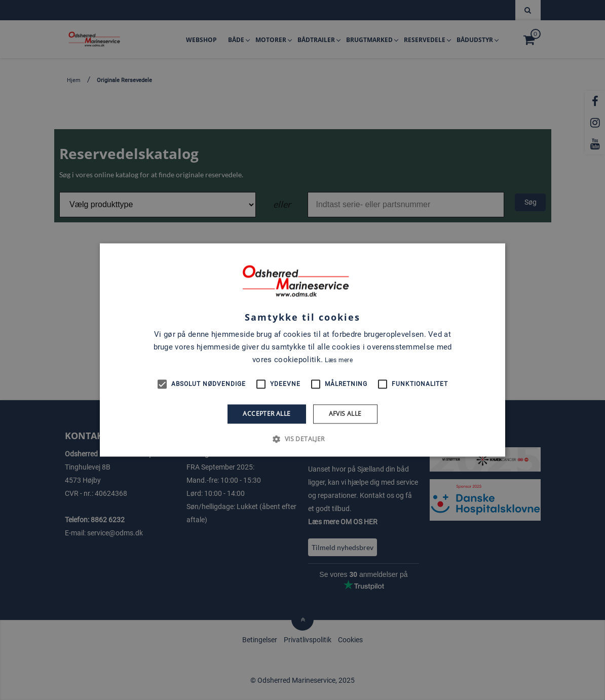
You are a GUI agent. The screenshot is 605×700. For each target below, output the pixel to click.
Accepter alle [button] (267, 414)
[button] (302, 439)
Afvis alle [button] (345, 414)
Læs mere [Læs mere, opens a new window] (338, 360)
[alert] (302, 350)
